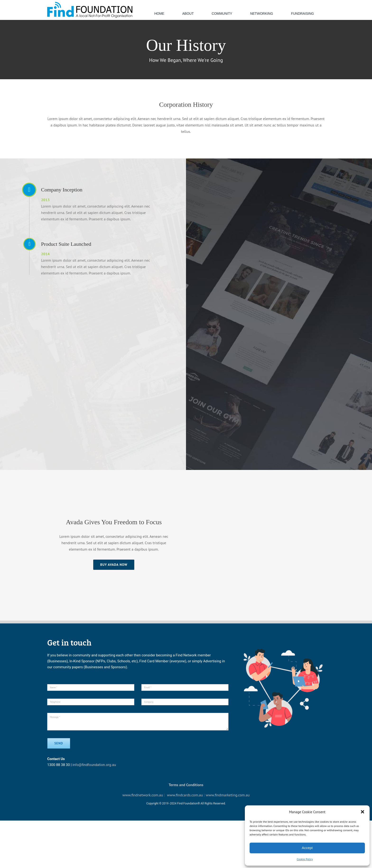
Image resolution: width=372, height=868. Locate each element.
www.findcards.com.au (185, 795)
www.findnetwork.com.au (143, 795)
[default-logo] (90, 3)
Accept (307, 848)
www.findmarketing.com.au (228, 795)
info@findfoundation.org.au (94, 765)
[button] (363, 812)
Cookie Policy (305, 859)
